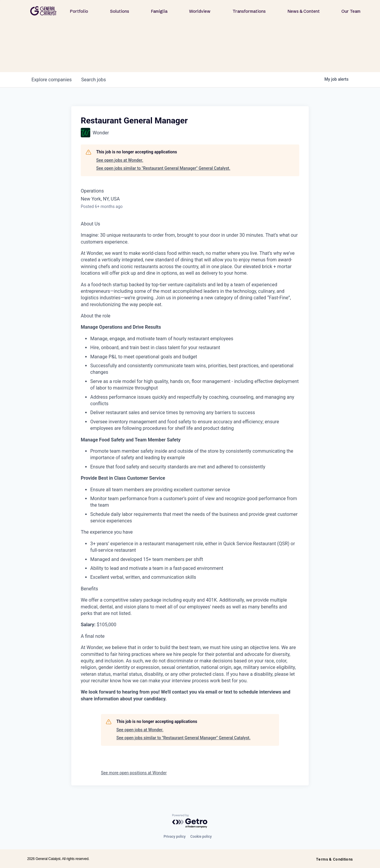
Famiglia (159, 11)
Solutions (120, 11)
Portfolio (79, 11)
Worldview (200, 11)
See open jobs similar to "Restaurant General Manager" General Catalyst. (163, 168)
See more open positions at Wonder (134, 773)
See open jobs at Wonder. (120, 160)
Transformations (249, 11)
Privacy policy (175, 837)
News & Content (304, 11)
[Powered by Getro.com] (190, 821)
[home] (43, 11)
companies (52, 80)
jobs (93, 80)
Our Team (351, 11)
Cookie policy (201, 837)
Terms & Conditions (334, 859)
